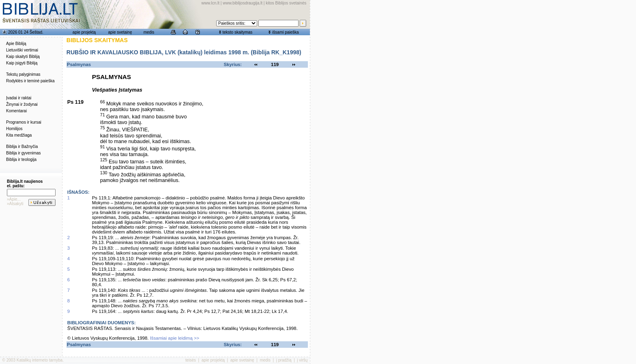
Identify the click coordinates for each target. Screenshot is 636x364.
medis (149, 32)
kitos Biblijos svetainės (286, 3)
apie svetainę (120, 32)
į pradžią (284, 360)
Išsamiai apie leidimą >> (175, 338)
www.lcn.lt (211, 3)
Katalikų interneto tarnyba (40, 360)
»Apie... (14, 199)
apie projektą (84, 32)
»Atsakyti (15, 204)
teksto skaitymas (237, 32)
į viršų (302, 360)
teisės (191, 360)
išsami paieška (286, 32)
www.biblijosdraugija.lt (243, 3)
